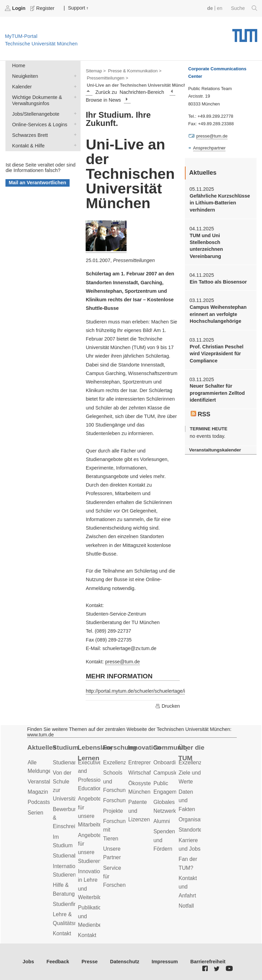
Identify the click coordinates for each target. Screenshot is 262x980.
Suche (244, 8)
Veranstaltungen (47, 782)
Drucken (168, 706)
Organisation (194, 819)
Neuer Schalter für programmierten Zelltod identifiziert (217, 393)
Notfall (186, 906)
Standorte (191, 830)
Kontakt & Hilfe (74, 145)
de (210, 8)
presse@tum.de (122, 662)
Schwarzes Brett (74, 135)
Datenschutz (125, 962)
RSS (201, 414)
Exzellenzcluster (122, 762)
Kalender (74, 86)
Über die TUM (192, 753)
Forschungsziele (123, 800)
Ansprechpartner (209, 148)
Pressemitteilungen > (107, 78)
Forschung (120, 747)
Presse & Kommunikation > (135, 71)
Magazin (38, 792)
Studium (66, 747)
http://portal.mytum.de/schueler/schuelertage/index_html (147, 691)
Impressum (165, 962)
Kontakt (62, 933)
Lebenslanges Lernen (95, 753)
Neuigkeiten (74, 76)
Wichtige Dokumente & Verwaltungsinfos (74, 97)
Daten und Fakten (187, 801)
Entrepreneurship (149, 762)
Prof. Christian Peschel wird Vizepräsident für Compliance (217, 354)
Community (170, 747)
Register (43, 8)
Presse (90, 962)
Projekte (113, 811)
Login (16, 8)
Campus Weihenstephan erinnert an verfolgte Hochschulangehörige (218, 314)
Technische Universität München (245, 33)
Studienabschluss (74, 856)
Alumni (162, 821)
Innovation (144, 747)
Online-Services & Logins (74, 124)
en (220, 8)
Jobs (28, 962)
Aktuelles (42, 747)
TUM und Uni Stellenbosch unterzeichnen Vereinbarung (206, 246)
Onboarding (168, 762)
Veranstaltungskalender (215, 450)
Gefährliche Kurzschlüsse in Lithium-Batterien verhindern (220, 203)
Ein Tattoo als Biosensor (218, 282)
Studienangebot (72, 762)
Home (19, 66)
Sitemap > (96, 71)
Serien (35, 813)
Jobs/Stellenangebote (74, 113)
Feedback (58, 962)
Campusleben (170, 773)
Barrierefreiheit (208, 962)
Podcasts (39, 802)
